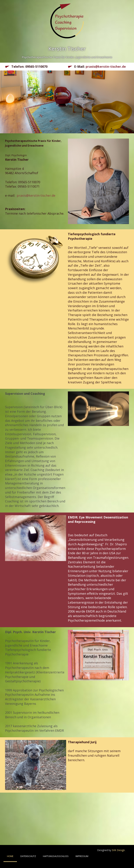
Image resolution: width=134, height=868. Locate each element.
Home (10, 856)
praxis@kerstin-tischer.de (106, 66)
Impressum (82, 856)
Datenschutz (28, 856)
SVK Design (118, 850)
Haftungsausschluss (56, 856)
